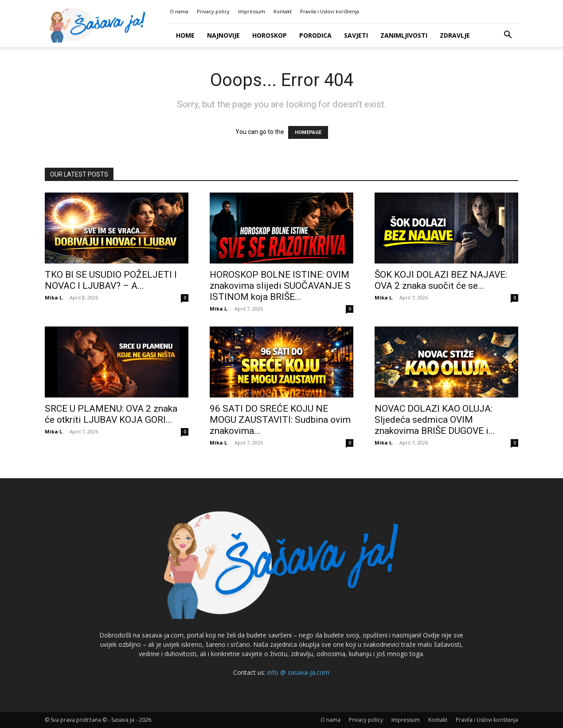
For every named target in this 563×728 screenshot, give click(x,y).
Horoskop (270, 35)
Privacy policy (213, 11)
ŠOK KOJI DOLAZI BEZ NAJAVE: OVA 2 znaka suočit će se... (441, 280)
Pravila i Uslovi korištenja (330, 11)
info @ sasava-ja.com (298, 672)
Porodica (315, 35)
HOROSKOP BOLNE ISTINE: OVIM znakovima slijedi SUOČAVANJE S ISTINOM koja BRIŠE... (280, 286)
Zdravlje (455, 35)
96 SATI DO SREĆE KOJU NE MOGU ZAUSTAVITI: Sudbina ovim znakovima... (280, 420)
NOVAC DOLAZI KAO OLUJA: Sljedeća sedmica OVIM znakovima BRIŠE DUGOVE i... (435, 420)
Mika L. (54, 297)
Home (185, 35)
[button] (508, 36)
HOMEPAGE (308, 132)
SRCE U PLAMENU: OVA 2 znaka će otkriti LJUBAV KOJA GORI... (111, 414)
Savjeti (356, 35)
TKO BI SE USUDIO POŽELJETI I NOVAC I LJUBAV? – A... (111, 280)
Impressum (252, 11)
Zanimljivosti (404, 35)
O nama (179, 11)
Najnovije (223, 35)
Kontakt (283, 11)
